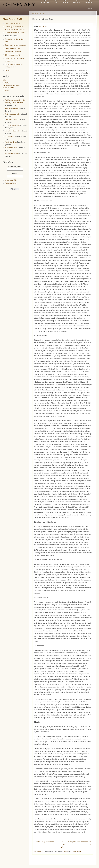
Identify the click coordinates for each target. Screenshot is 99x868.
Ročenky (6, 91)
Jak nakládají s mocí (12, 153)
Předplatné (77, 2)
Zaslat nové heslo (11, 183)
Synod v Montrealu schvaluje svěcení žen (15, 60)
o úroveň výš (62, 844)
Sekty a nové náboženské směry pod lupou (14, 66)
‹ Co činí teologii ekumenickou (45, 842)
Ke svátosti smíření (11, 36)
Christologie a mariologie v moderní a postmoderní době (15, 28)
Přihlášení (90, 8)
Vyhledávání (89, 2)
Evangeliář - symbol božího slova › (79, 843)
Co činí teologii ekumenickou (15, 33)
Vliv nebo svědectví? (12, 131)
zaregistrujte (77, 852)
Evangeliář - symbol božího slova (14, 41)
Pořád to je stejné (11, 120)
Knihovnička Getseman (13, 52)
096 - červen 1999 (13, 19)
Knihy (56, 2)
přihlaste (65, 852)
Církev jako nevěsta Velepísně (15, 45)
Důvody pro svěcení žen (13, 55)
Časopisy (6, 83)
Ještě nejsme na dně (12, 114)
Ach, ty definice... (11, 142)
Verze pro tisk (39, 852)
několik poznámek (11, 148)
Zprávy (7, 70)
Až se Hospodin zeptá (12, 125)
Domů (34, 13)
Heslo (15, 173)
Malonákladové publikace (11, 85)
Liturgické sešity (8, 88)
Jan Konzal (43, 26)
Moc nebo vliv (10, 137)
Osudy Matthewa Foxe (13, 48)
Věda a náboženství (12, 108)
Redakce (65, 2)
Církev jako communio (12, 23)
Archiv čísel (45, 2)
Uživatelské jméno (15, 167)
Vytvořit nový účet (11, 180)
